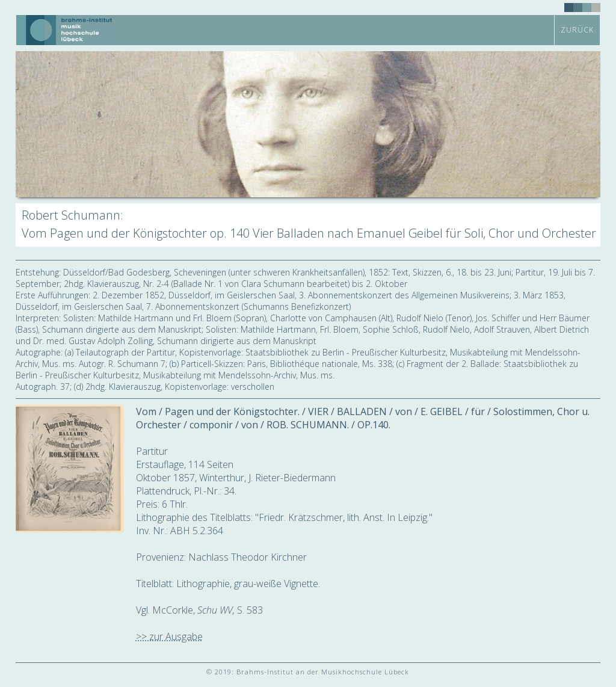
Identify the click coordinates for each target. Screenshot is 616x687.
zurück (577, 30)
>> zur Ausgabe (169, 636)
